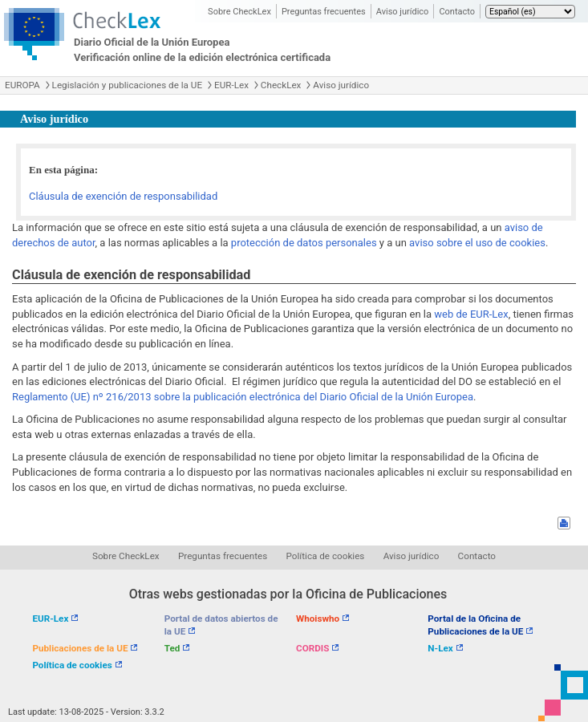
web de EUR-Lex (471, 314)
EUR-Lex (231, 85)
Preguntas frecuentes (324, 12)
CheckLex (281, 85)
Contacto (457, 12)
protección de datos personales (304, 243)
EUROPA (22, 85)
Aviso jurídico (403, 12)
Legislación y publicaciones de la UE (127, 85)
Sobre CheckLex (239, 12)
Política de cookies (326, 556)
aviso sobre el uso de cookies (477, 243)
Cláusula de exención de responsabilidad (123, 196)
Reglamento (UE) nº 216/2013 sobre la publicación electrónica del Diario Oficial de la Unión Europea (243, 397)
